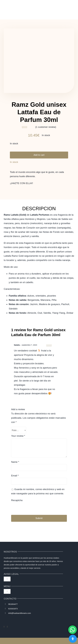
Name (15, 462)
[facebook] (4, 627)
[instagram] (7, 627)
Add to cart (39, 155)
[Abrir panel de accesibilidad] (73, 639)
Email (15, 476)
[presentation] (28, 507)
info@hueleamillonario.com (20, 613)
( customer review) (46, 127)
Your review (18, 436)
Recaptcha (17, 500)
